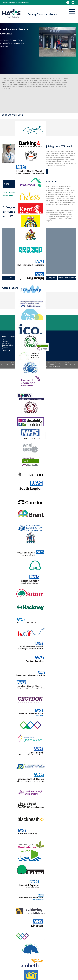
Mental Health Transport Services (67, 278)
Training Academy (8, 345)
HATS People (6, 351)
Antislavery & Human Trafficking (30, 367)
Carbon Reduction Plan (54, 367)
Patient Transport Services (48, 278)
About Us (5, 341)
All (11, 278)
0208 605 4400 (7, 2)
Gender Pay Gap (43, 367)
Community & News (8, 349)
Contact (5, 353)
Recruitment (6, 347)
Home (4, 339)
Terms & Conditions (60, 365)
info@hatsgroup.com (22, 2)
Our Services (6, 343)
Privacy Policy (69, 365)
